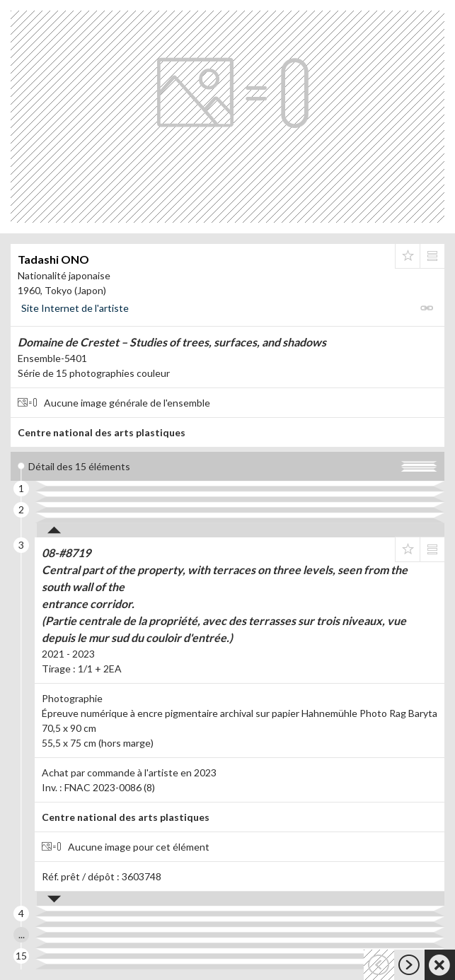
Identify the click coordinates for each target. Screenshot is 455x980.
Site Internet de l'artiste (75, 308)
